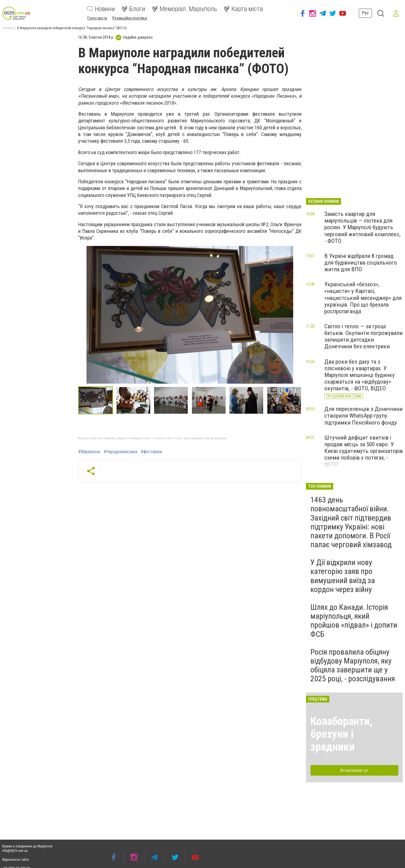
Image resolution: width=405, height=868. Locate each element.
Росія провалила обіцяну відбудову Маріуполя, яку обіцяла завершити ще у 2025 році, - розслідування (353, 665)
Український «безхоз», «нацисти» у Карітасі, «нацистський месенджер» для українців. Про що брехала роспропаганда (363, 298)
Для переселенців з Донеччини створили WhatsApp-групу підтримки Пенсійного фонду (363, 416)
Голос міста (97, 18)
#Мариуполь (89, 452)
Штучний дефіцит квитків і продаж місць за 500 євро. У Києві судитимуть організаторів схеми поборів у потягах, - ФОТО (364, 451)
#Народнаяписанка (121, 452)
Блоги (133, 9)
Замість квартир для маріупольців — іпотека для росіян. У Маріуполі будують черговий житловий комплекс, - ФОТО (362, 227)
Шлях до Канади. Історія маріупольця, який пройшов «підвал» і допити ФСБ (354, 621)
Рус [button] (365, 13)
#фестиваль (152, 452)
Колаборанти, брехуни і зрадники (341, 734)
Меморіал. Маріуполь (184, 9)
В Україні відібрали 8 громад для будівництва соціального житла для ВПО (361, 263)
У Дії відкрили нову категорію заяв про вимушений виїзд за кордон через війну (343, 576)
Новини (101, 9)
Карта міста (243, 9)
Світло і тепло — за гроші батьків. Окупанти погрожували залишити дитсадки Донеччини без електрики (363, 336)
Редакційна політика (130, 18)
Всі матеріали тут (354, 770)
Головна (8, 28)
